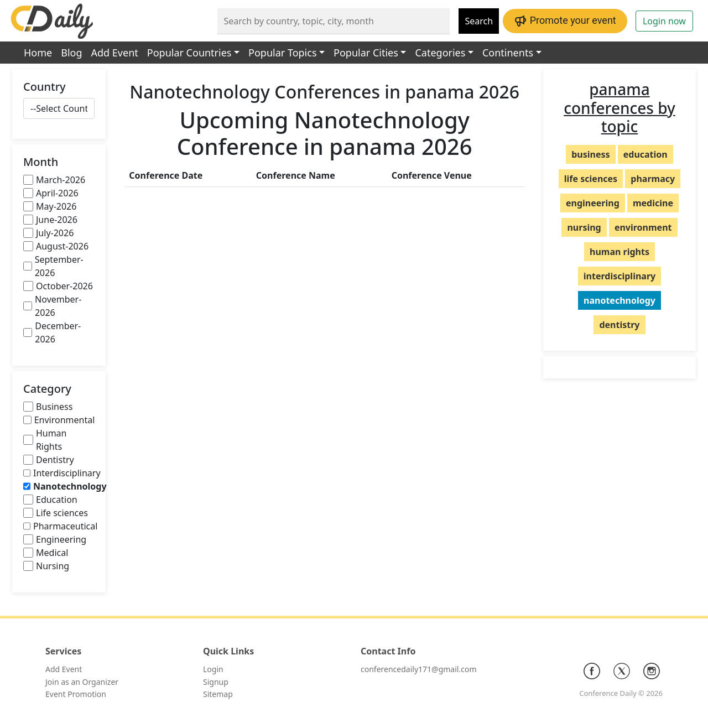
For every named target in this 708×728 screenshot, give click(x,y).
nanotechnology (619, 300)
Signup (216, 682)
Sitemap (218, 694)
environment (643, 227)
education (645, 154)
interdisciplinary (619, 276)
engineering (593, 203)
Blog (71, 53)
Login (213, 669)
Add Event (115, 53)
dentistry (619, 325)
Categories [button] (440, 53)
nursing (584, 227)
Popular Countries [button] (189, 53)
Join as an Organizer (82, 682)
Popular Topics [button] (282, 53)
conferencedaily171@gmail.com (418, 669)
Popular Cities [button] (366, 53)
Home (38, 53)
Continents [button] (508, 53)
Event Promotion (76, 694)
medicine (653, 203)
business (590, 154)
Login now (664, 21)
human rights (619, 252)
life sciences (591, 179)
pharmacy (653, 179)
